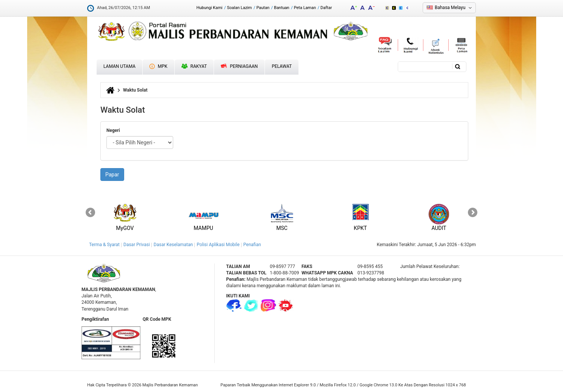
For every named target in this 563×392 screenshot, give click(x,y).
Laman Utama (119, 66)
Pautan (263, 8)
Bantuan (282, 8)
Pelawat (282, 66)
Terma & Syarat (104, 245)
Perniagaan (239, 66)
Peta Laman (305, 8)
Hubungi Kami (209, 8)
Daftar (326, 8)
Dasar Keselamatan (173, 245)
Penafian (252, 245)
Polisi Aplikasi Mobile (218, 245)
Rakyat (194, 66)
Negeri (113, 130)
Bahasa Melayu (450, 8)
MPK (158, 66)
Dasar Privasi (137, 245)
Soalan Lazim (240, 8)
